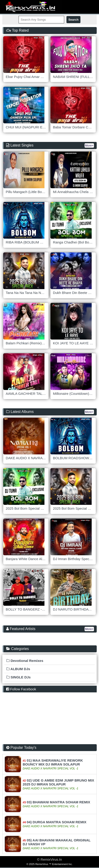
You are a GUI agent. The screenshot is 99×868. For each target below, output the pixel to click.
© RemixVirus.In (49, 859)
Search (73, 20)
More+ (89, 145)
